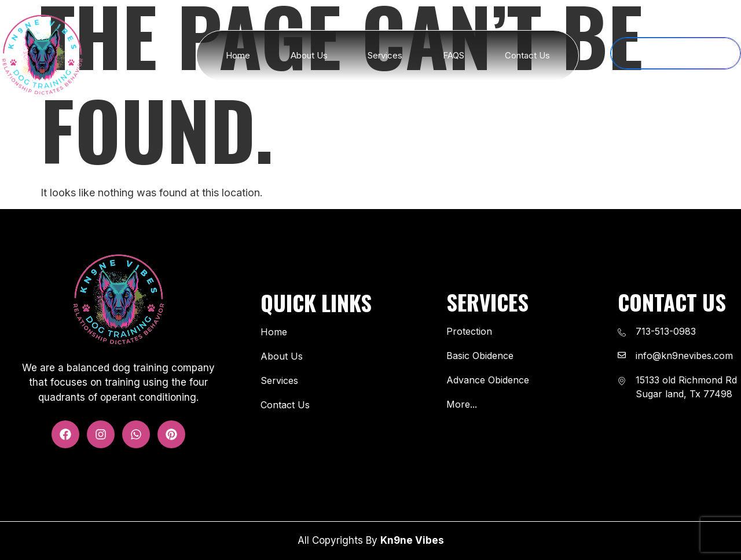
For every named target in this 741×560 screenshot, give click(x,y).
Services (385, 55)
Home (238, 55)
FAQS (454, 55)
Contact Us (527, 55)
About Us (309, 55)
